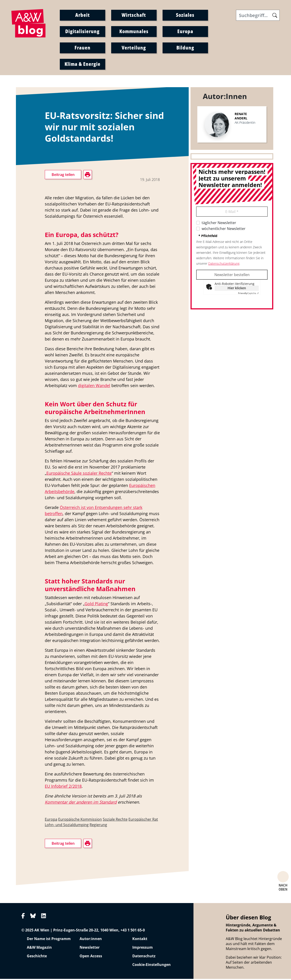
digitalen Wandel (94, 387)
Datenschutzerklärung (224, 265)
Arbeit (83, 15)
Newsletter (90, 948)
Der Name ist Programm (49, 940)
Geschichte (37, 957)
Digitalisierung (82, 32)
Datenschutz (144, 957)
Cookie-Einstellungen (152, 966)
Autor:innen (91, 940)
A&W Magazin (39, 948)
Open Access (91, 957)
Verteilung (134, 48)
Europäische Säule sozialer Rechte (79, 474)
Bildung (185, 48)
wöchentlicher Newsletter (224, 230)
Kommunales (134, 32)
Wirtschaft (134, 15)
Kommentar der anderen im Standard (81, 803)
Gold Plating (96, 605)
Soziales (185, 15)
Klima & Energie (83, 64)
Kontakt (140, 940)
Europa (185, 32)
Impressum (143, 948)
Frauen (83, 48)
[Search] (258, 16)
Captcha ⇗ (248, 294)
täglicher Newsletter (219, 224)
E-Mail (232, 213)
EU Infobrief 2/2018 (63, 787)
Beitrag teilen (63, 176)
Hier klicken (237, 289)
